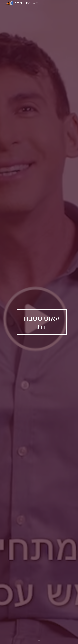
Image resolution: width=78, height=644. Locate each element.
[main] (42, 322)
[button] (2, 3)
